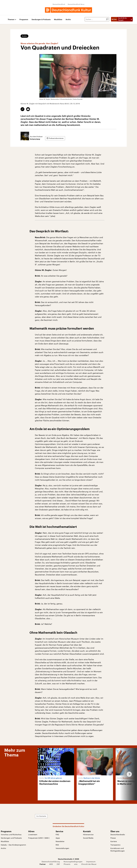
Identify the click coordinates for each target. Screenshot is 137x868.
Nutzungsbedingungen (73, 862)
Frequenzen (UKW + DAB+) (39, 838)
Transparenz (115, 845)
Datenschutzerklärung (51, 862)
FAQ (57, 834)
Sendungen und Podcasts (11, 838)
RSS (57, 845)
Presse (113, 838)
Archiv (68, 19)
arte (76, 864)
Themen (11, 19)
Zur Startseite (41, 816)
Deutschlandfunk (59, 4)
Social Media (88, 838)
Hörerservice (88, 834)
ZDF (58, 864)
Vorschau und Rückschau (11, 834)
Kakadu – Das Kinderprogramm (13, 845)
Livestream (33, 834)
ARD (51, 864)
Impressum (91, 862)
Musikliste (58, 19)
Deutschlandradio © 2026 (68, 859)
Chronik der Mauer (89, 864)
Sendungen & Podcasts (41, 19)
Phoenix (67, 864)
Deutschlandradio (118, 834)
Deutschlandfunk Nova (76, 4)
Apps (58, 838)
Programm (24, 19)
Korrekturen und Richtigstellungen (118, 849)
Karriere (114, 841)
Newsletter (60, 841)
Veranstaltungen (62, 848)
